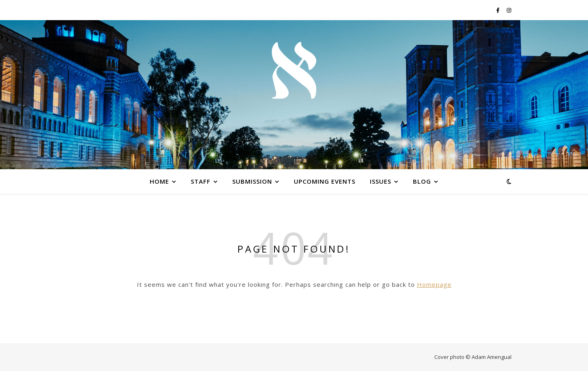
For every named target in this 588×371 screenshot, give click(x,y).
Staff (201, 181)
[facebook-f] (498, 10)
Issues (381, 181)
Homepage (434, 284)
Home (159, 181)
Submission (252, 181)
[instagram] (509, 10)
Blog (422, 181)
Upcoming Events (325, 181)
